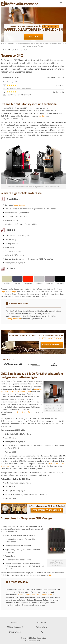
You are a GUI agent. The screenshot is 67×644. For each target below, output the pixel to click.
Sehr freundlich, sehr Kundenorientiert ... (19, 88)
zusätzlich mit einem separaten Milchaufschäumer (21, 390)
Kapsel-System (19, 205)
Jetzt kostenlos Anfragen (46, 510)
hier (51, 575)
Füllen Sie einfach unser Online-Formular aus (35, 595)
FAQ (42, 632)
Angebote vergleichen (51, 345)
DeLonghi (13, 291)
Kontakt (15, 622)
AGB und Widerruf (15, 627)
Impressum (42, 622)
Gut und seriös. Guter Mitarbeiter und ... (19, 95)
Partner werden (15, 632)
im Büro (42, 116)
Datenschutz (42, 627)
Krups (3, 291)
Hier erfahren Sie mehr (26, 412)
